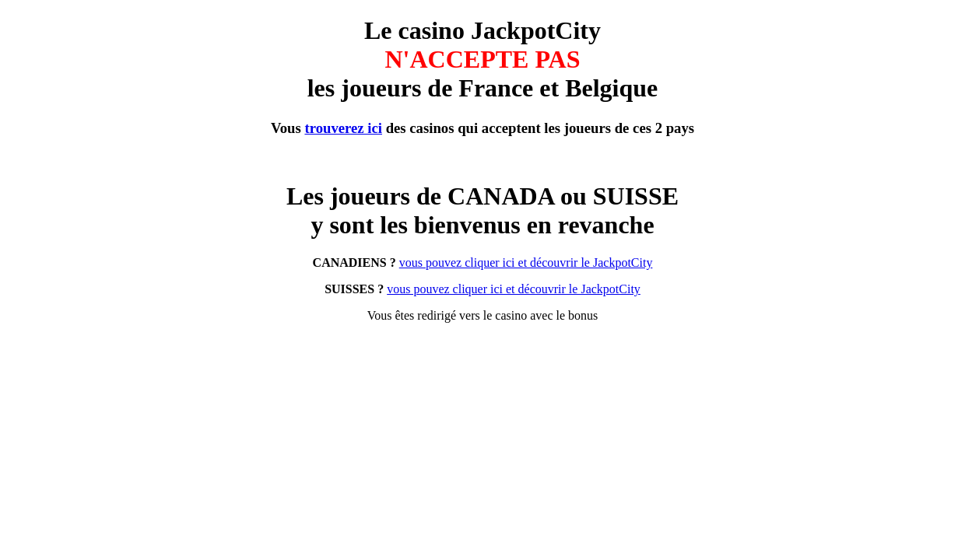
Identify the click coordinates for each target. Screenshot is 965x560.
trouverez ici (343, 128)
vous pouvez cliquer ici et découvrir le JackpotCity (526, 262)
